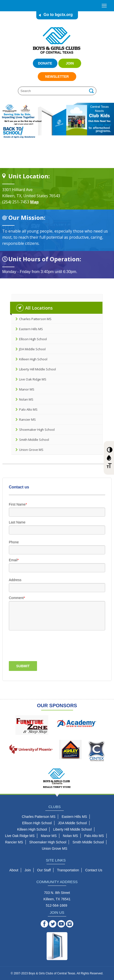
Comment (16, 598)
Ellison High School (33, 339)
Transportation (68, 870)
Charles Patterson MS (35, 319)
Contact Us (94, 870)
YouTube (64, 924)
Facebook (47, 924)
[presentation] (38, 645)
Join (70, 63)
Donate (45, 63)
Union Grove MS (31, 450)
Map (34, 202)
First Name (17, 504)
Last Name (17, 522)
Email (13, 560)
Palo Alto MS (28, 409)
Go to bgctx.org (58, 15)
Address (15, 580)
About (14, 870)
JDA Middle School (32, 349)
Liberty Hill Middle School (38, 369)
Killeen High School (33, 359)
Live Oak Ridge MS (33, 379)
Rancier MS (27, 419)
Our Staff (44, 870)
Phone (14, 542)
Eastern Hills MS (31, 329)
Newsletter (57, 77)
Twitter (55, 924)
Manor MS (27, 389)
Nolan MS (26, 399)
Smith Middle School (34, 440)
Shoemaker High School (37, 430)
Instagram (72, 924)
